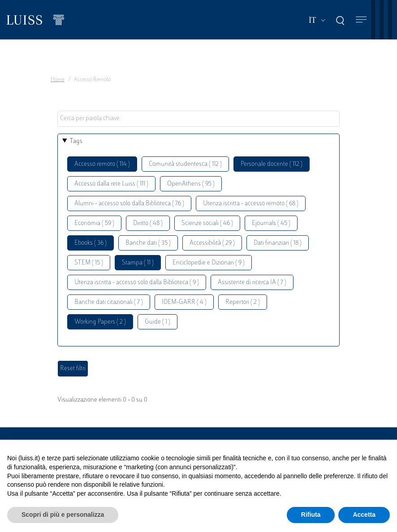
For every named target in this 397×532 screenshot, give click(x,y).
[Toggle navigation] (361, 20)
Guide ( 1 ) (158, 322)
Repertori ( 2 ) (243, 302)
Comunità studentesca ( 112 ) (185, 164)
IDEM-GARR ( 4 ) (184, 302)
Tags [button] (76, 141)
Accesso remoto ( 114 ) (102, 164)
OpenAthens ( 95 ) (191, 184)
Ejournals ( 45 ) (271, 223)
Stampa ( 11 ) (138, 263)
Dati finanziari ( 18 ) (278, 243)
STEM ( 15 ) (89, 263)
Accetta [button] (364, 515)
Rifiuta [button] (311, 515)
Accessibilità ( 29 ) (212, 243)
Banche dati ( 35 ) (148, 243)
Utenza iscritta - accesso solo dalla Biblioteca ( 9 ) (137, 283)
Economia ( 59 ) (94, 223)
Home (58, 80)
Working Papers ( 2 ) (100, 322)
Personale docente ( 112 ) (272, 164)
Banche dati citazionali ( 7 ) (109, 302)
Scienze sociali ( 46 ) (207, 223)
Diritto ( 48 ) (148, 223)
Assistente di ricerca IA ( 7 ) (252, 283)
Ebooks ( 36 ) (91, 243)
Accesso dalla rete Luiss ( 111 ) (111, 184)
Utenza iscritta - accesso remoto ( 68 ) (251, 204)
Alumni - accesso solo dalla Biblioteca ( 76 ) (129, 204)
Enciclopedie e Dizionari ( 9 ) (209, 263)
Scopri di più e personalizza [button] (63, 515)
